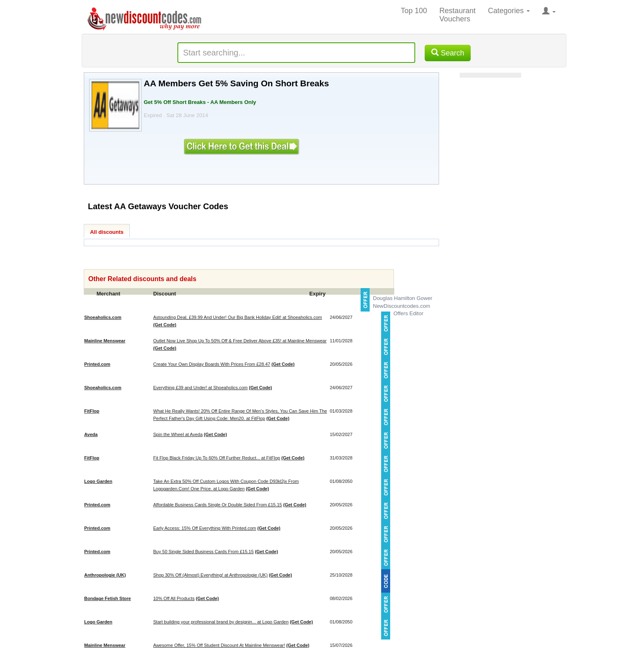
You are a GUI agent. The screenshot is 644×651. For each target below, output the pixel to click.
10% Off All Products (174, 598)
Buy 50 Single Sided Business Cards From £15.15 (204, 552)
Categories (509, 11)
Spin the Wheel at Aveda (178, 434)
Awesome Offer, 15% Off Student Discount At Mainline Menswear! (219, 645)
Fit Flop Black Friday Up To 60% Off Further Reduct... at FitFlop (217, 458)
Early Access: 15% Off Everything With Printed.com (205, 528)
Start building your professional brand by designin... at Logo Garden (221, 622)
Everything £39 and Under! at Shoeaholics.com (200, 388)
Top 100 (414, 11)
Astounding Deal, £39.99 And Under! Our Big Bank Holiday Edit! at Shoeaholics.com (238, 317)
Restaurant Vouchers (458, 15)
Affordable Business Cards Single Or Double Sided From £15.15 (217, 505)
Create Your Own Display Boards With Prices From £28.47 (212, 364)
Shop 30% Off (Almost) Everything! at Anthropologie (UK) (210, 575)
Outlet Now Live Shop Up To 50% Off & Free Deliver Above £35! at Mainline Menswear (240, 341)
